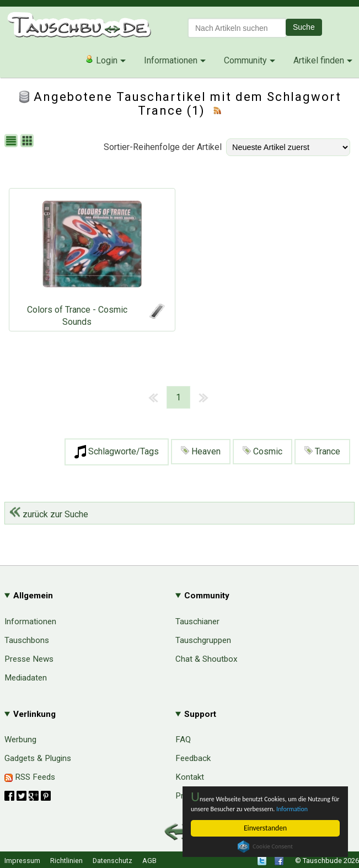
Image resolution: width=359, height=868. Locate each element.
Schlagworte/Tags (117, 452)
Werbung (20, 740)
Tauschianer (197, 621)
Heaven (201, 451)
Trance (322, 451)
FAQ (183, 740)
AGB (149, 861)
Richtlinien (66, 861)
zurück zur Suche (49, 514)
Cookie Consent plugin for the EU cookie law (265, 846)
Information (209, 809)
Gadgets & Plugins (38, 758)
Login (101, 60)
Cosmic (262, 451)
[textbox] (237, 28)
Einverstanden (265, 828)
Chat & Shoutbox (207, 659)
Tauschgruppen (203, 640)
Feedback (193, 758)
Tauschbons (27, 640)
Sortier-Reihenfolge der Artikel (163, 147)
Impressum (22, 861)
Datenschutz (112, 861)
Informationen (171, 60)
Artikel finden (319, 60)
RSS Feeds (30, 777)
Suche (304, 27)
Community (245, 60)
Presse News (29, 659)
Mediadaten (26, 678)
